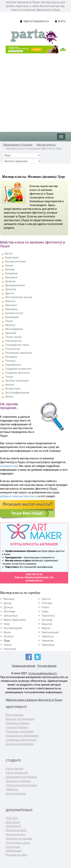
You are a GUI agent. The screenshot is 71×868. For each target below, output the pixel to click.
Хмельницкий (50, 632)
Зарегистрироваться (34, 21)
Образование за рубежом (21, 777)
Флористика (13, 389)
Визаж (9, 265)
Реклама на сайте (16, 855)
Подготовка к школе (18, 843)
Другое (9, 293)
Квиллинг (11, 305)
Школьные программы (20, 744)
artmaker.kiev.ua (34, 581)
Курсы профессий (17, 773)
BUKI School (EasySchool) (13, 824)
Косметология (14, 313)
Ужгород (47, 620)
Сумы (45, 611)
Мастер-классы (46, 145)
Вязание (10, 281)
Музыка (10, 325)
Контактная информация (14, 849)
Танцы (9, 377)
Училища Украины (17, 727)
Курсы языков (14, 768)
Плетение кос (14, 341)
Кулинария (12, 317)
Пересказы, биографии (20, 731)
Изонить (10, 301)
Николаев (10, 649)
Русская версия (47, 666)
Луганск (9, 636)
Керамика (11, 309)
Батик (9, 254)
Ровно (45, 607)
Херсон (46, 628)
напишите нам (9, 466)
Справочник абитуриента (21, 740)
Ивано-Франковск (15, 620)
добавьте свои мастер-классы (19, 496)
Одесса (46, 599)
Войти (60, 21)
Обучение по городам (19, 838)
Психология (12, 349)
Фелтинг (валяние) (17, 381)
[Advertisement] (35, 91)
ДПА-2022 (12, 818)
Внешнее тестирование (20, 719)
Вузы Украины (14, 715)
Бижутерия (12, 257)
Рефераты (12, 789)
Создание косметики (18, 369)
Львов (8, 645)
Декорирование (15, 285)
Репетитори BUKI (16, 830)
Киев (7, 624)
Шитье (9, 397)
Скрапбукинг (13, 365)
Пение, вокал (13, 337)
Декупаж (11, 289)
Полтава (47, 603)
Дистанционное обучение (21, 785)
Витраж (10, 269)
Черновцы (48, 645)
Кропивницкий (13, 628)
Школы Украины (16, 793)
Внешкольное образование (22, 736)
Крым (7, 632)
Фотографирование (17, 393)
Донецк (8, 607)
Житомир (9, 611)
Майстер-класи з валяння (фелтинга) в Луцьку (34, 700)
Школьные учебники (18, 781)
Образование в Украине (18, 145)
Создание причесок (17, 373)
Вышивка (11, 277)
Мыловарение (14, 329)
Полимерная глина (17, 345)
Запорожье (11, 616)
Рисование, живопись (19, 353)
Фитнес (10, 385)
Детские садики (15, 834)
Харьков (47, 624)
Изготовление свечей (19, 297)
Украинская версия (24, 666)
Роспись (10, 361)
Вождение (11, 273)
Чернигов (47, 641)
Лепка (9, 321)
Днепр (8, 603)
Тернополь (48, 616)
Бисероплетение (15, 261)
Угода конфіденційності (43, 673)
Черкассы (48, 636)
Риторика (11, 357)
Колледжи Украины (18, 723)
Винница (9, 599)
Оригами (11, 333)
